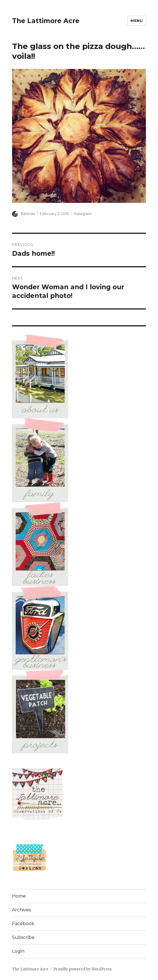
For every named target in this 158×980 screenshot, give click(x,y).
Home (19, 896)
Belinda (28, 214)
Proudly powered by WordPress (83, 969)
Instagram (83, 214)
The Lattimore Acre (46, 21)
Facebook (23, 924)
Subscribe (23, 937)
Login (18, 951)
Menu (137, 21)
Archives (21, 910)
